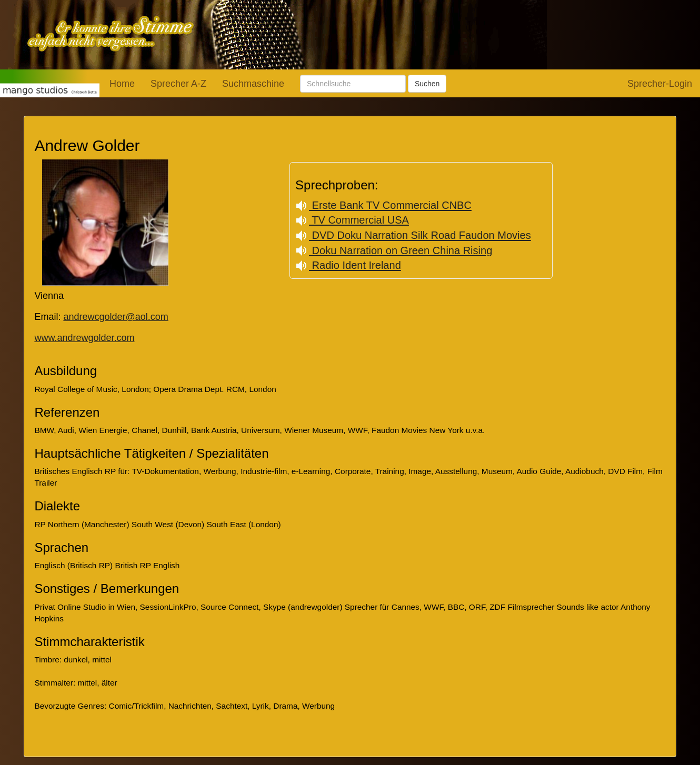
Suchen (427, 84)
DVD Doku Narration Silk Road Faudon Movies (413, 235)
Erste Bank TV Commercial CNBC (383, 205)
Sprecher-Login (660, 84)
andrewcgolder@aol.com (116, 317)
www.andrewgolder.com (84, 338)
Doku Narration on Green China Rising (394, 250)
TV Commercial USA (352, 220)
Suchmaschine (253, 84)
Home (122, 84)
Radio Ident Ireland (348, 265)
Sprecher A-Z (178, 84)
